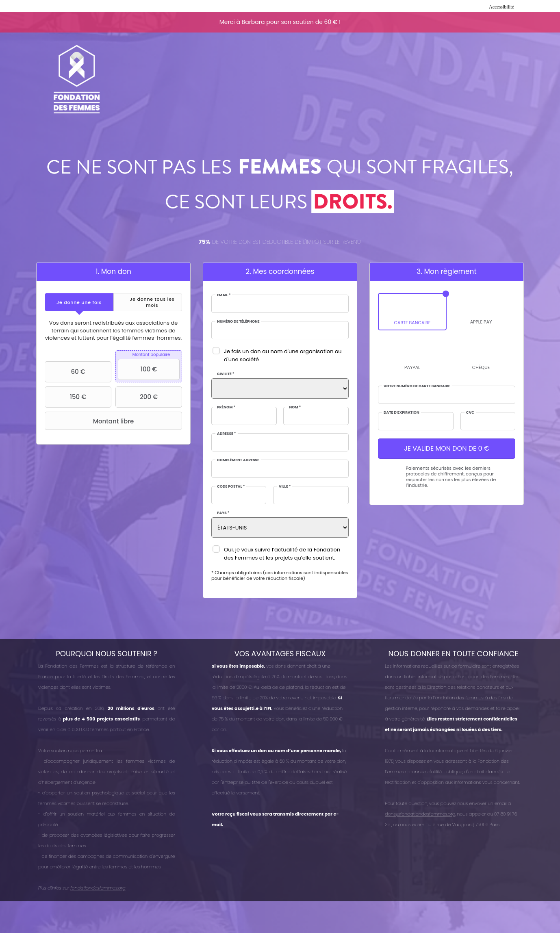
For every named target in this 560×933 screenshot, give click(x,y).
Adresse (227, 434)
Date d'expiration (402, 413)
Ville (285, 487)
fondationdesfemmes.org (98, 888)
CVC (470, 413)
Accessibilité (501, 7)
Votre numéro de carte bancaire (417, 386)
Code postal (231, 487)
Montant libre (90, 421)
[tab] (79, 302)
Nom (295, 407)
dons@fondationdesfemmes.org (420, 814)
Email (224, 295)
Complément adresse (238, 460)
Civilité (226, 374)
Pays (223, 513)
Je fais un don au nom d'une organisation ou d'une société (283, 355)
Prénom (226, 407)
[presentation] (79, 302)
